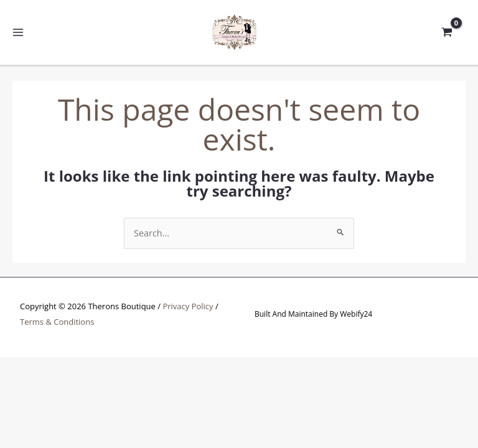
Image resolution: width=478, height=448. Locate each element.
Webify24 (356, 315)
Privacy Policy (188, 307)
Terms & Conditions (57, 322)
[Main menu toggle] (18, 33)
